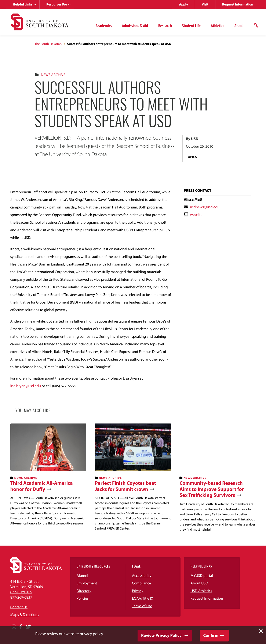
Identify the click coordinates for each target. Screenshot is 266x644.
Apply (183, 4)
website (196, 214)
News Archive (53, 75)
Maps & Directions (25, 615)
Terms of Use (142, 606)
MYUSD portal (202, 575)
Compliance (141, 583)
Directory (84, 591)
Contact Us (19, 607)
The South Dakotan (48, 44)
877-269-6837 (21, 597)
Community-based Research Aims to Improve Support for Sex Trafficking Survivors (212, 489)
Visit (205, 4)
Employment (87, 583)
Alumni (82, 575)
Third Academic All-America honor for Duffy (42, 486)
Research (165, 26)
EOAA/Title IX (143, 598)
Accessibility (142, 575)
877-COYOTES (21, 592)
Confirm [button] (211, 635)
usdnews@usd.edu (205, 207)
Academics (104, 26)
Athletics (217, 26)
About (239, 26)
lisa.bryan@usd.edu (26, 386)
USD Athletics (201, 591)
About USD (199, 583)
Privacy (138, 591)
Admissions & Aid (135, 26)
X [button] (261, 631)
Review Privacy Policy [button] (161, 635)
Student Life (191, 26)
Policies (83, 598)
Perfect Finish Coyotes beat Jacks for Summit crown (125, 486)
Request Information (238, 4)
